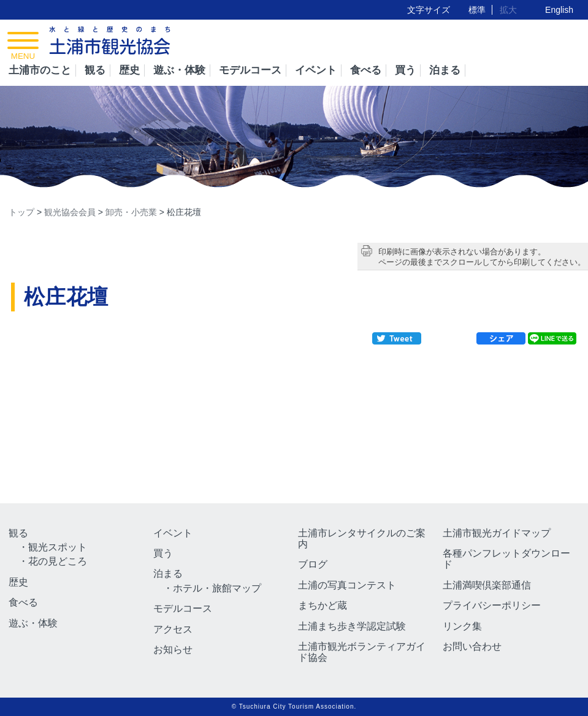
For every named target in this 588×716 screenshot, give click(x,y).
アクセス (173, 629)
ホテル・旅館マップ (217, 588)
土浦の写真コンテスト (347, 585)
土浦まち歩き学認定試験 (352, 626)
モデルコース (250, 70)
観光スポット (58, 547)
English (559, 10)
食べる (366, 70)
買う (405, 70)
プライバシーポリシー (492, 605)
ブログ (313, 564)
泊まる (445, 70)
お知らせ (173, 649)
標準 (477, 10)
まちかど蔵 (323, 605)
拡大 (508, 10)
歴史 (129, 70)
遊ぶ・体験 (179, 70)
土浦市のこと (40, 70)
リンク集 (462, 626)
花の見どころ (58, 561)
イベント (316, 70)
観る (95, 70)
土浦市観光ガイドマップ (497, 533)
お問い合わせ (472, 646)
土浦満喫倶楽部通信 (487, 585)
